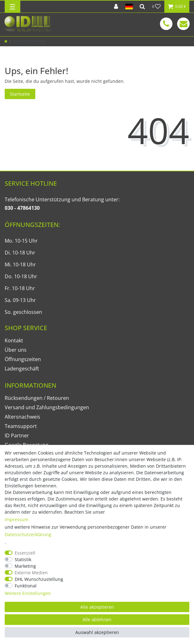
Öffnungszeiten (23, 359)
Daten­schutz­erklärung (28, 534)
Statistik (23, 559)
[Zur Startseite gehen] (6, 41)
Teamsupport (21, 426)
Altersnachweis (22, 417)
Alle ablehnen (97, 619)
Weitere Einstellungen (28, 593)
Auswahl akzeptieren (97, 632)
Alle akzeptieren (97, 607)
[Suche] (142, 7)
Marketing (25, 566)
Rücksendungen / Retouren (37, 398)
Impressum (17, 519)
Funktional (26, 586)
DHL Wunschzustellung (39, 579)
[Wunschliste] (157, 7)
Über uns (16, 350)
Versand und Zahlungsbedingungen (47, 407)
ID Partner (17, 435)
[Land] (129, 7)
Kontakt (14, 340)
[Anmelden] (116, 7)
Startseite (20, 94)
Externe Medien (31, 573)
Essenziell (25, 553)
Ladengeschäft (22, 369)
